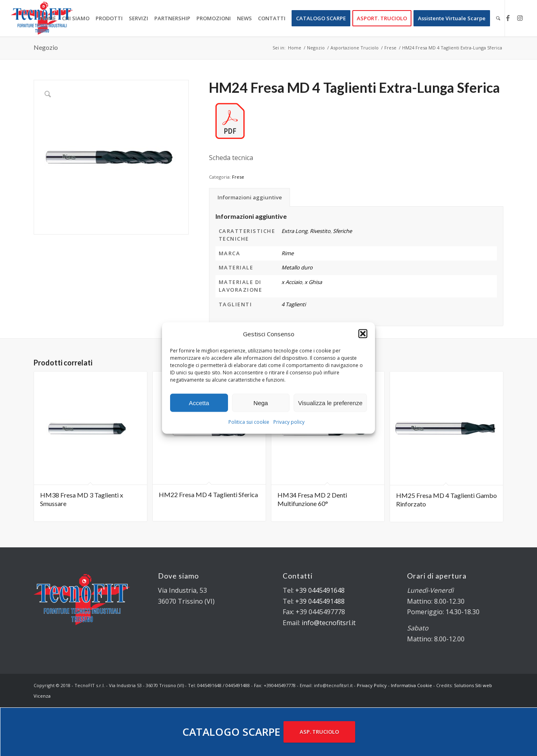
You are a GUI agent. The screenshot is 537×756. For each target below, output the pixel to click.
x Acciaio (292, 282)
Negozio (46, 47)
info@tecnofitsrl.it (329, 623)
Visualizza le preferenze (330, 403)
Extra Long (294, 231)
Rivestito (320, 231)
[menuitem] (48, 18)
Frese (238, 177)
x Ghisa (313, 282)
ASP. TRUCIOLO (319, 732)
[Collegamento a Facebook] (508, 18)
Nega (261, 403)
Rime (288, 253)
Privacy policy (289, 422)
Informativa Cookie (411, 685)
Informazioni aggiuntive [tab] (250, 197)
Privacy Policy (372, 685)
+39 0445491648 (320, 590)
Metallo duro (297, 267)
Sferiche (342, 231)
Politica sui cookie (249, 422)
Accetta (199, 403)
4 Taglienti (294, 304)
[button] (363, 334)
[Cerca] (498, 18)
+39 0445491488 (320, 601)
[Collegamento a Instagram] (520, 18)
